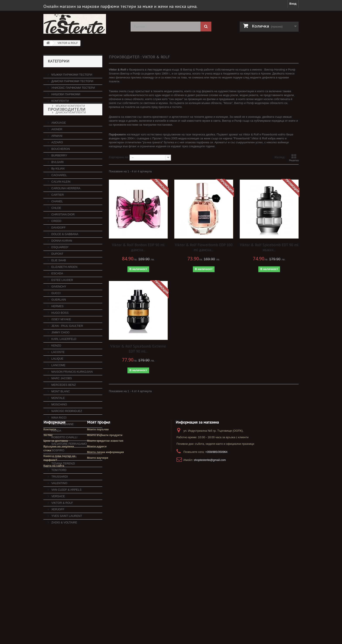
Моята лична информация (105, 603)
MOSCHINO (59, 422)
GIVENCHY (58, 304)
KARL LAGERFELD (63, 356)
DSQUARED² (60, 265)
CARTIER (57, 212)
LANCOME (58, 383)
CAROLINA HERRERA (66, 206)
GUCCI (56, 311)
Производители (67, 128)
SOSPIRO (57, 468)
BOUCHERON (60, 166)
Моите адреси (97, 597)
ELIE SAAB (58, 278)
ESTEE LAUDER (62, 297)
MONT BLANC (60, 409)
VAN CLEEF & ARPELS (66, 507)
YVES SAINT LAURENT (66, 533)
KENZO (56, 363)
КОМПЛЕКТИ (60, 99)
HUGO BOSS (60, 330)
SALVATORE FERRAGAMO (69, 461)
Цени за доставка (56, 591)
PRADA (56, 448)
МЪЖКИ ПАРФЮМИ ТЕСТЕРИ (71, 73)
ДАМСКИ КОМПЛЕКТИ (70, 111)
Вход (293, 4)
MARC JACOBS (61, 396)
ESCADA (57, 291)
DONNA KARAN (61, 258)
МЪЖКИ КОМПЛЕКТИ (70, 104)
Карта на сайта (54, 616)
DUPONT (57, 271)
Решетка (294, 158)
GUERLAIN (58, 317)
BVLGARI (57, 179)
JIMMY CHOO (60, 350)
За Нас (48, 586)
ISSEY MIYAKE (61, 337)
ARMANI (56, 153)
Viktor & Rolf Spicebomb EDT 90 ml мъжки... (269, 247)
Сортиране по (119, 157)
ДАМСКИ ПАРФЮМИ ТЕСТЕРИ (72, 79)
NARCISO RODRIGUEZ (66, 428)
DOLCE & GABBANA (64, 252)
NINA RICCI (59, 435)
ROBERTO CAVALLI (64, 455)
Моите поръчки (98, 580)
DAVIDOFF (58, 245)
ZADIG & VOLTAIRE (64, 540)
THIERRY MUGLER (64, 474)
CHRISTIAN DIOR (63, 232)
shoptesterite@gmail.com (210, 611)
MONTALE (58, 415)
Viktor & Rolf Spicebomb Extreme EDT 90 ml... (138, 349)
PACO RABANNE (62, 442)
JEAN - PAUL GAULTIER (67, 343)
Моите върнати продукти (105, 586)
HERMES (57, 324)
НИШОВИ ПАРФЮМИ (65, 93)
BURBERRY (59, 173)
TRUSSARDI (59, 494)
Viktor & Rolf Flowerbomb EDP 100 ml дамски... (204, 247)
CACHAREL (59, 193)
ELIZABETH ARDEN (64, 284)
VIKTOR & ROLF (62, 520)
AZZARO (57, 160)
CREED (56, 238)
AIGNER (56, 147)
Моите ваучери (98, 609)
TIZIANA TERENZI (63, 481)
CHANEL (57, 219)
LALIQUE (57, 376)
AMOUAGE (58, 140)
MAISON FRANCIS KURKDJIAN (72, 389)
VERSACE (58, 514)
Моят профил (99, 573)
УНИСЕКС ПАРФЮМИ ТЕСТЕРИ (73, 86)
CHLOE (56, 225)
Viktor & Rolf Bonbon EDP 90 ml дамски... (138, 247)
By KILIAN (58, 186)
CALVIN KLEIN (61, 199)
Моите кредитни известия (105, 591)
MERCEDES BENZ (63, 402)
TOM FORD (59, 487)
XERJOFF (57, 527)
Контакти (50, 580)
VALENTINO (59, 501)
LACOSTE (58, 370)
